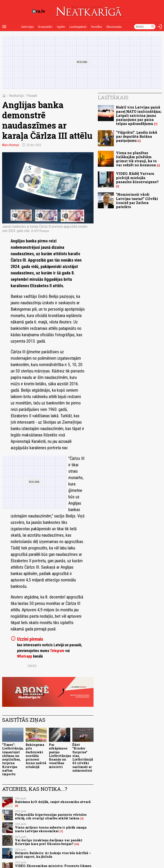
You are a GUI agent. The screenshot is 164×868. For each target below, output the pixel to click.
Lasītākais (113, 97)
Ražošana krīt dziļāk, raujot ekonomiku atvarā (53, 802)
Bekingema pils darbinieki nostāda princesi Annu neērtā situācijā (36, 756)
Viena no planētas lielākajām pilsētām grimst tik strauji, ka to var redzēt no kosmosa (136, 159)
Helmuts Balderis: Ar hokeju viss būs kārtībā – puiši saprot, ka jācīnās (53, 855)
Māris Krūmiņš (11, 145)
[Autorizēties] (160, 27)
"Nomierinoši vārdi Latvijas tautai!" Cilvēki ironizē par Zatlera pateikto (137, 201)
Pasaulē (32, 96)
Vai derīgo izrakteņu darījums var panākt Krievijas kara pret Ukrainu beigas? (49, 842)
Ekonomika (114, 27)
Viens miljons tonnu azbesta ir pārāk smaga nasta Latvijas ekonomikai (51, 829)
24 (77, 844)
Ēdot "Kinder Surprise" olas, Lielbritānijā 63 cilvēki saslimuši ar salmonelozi (83, 758)
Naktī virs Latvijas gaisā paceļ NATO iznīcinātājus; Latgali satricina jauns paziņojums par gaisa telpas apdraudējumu (139, 115)
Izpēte (61, 27)
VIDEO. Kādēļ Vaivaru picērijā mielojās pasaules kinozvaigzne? (137, 178)
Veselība (96, 27)
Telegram (57, 651)
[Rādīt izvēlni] (4, 27)
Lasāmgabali (78, 27)
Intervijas (27, 27)
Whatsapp (25, 656)
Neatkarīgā (16, 96)
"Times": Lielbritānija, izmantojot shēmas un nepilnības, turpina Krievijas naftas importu (13, 759)
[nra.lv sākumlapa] (39, 11)
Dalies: (32, 666)
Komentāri (45, 27)
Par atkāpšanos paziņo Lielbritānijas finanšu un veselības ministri (60, 756)
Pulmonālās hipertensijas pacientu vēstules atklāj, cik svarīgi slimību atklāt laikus (51, 816)
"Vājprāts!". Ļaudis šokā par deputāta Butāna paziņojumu (137, 136)
